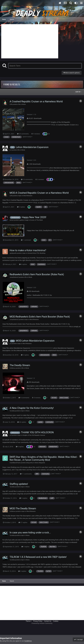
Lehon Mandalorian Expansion (32, 147)
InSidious (13, 368)
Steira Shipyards (40, 463)
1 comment (26, 240)
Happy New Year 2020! (34, 217)
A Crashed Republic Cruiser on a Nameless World (36, 101)
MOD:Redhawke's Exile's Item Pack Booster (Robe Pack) (40, 317)
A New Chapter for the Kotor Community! (32, 408)
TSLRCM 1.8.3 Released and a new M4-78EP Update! (38, 557)
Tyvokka (12, 411)
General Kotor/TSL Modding (36, 253)
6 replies (25, 355)
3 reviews (40, 179)
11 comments (26, 474)
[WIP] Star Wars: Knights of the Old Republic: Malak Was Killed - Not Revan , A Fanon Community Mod (44, 458)
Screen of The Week (36, 220)
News (28, 411)
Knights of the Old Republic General (34, 435)
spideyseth (13, 253)
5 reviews (36, 134)
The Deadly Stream (20, 365)
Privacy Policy (38, 621)
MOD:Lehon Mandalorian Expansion (35, 341)
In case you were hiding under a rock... (30, 533)
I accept (78, 639)
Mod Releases (28, 196)
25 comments (23, 134)
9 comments (24, 398)
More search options (72, 73)
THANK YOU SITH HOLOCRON (37, 432)
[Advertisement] (30, 41)
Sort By (78, 92)
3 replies (25, 547)
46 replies (22, 422)
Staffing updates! (19, 484)
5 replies (23, 498)
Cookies (56, 621)
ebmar (12, 220)
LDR (11, 104)
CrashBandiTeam (15, 463)
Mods (24, 104)
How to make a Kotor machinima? (28, 250)
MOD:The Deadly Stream (23, 508)
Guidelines (28, 641)
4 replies (23, 264)
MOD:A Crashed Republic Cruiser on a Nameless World (39, 193)
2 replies (21, 207)
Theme (29, 621)
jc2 (11, 150)
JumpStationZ (14, 277)
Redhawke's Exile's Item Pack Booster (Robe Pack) (37, 274)
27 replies (23, 522)
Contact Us (48, 621)
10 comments (27, 179)
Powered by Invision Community (42, 623)
